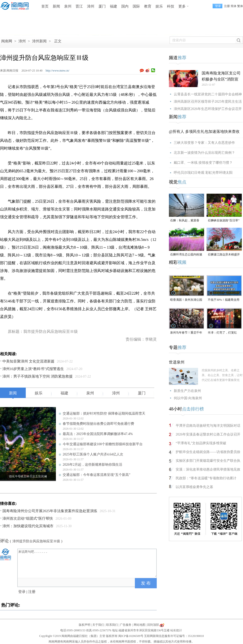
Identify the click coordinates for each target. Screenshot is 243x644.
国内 (125, 6)
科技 (171, 6)
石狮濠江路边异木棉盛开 (224, 254)
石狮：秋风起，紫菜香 (185, 220)
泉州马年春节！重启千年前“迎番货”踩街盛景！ (186, 333)
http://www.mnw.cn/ (58, 71)
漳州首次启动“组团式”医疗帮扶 (28, 518)
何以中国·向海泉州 (188, 398)
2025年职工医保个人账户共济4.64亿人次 (93, 454)
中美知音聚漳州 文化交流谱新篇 (28, 361)
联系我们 (112, 625)
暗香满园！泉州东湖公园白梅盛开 (186, 300)
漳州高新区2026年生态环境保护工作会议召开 (208, 109)
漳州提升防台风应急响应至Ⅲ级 (36, 541)
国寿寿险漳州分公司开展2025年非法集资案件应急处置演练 (50, 511)
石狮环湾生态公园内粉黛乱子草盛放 (186, 255)
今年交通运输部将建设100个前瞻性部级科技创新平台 (103, 444)
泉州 (68, 6)
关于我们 (98, 625)
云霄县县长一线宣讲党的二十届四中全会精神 (208, 94)
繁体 (240, 6)
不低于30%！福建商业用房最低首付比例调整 (224, 300)
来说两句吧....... (87, 563)
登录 (22, 592)
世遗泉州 (177, 362)
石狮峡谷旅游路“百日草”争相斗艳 (224, 221)
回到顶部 (153, 625)
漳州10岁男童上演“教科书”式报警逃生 (33, 369)
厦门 (102, 6)
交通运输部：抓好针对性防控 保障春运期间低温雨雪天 (104, 413)
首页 (45, 6)
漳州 (91, 6)
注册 (227, 6)
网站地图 (139, 625)
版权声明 (85, 625)
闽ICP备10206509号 (131, 636)
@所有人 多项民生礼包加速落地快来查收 (204, 132)
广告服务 (126, 625)
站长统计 (176, 630)
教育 (148, 6)
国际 (136, 6)
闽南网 (7, 41)
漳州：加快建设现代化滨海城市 (28, 526)
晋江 (79, 6)
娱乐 (159, 6)
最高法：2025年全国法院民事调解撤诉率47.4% (98, 434)
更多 (182, 6)
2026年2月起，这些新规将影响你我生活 (92, 465)
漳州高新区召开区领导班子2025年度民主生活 (208, 102)
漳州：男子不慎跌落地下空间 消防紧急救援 (38, 376)
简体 (234, 6)
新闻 (56, 6)
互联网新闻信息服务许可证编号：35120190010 (174, 636)
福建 (113, 6)
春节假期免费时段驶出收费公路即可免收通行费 (98, 424)
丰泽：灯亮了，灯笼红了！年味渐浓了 (222, 333)
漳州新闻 (39, 41)
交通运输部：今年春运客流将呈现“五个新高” (96, 475)
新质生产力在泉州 (187, 391)
